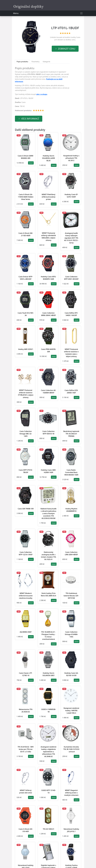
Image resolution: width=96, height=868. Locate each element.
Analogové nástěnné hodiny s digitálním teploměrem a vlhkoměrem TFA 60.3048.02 (49, 752)
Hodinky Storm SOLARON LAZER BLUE (49, 158)
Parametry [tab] (35, 62)
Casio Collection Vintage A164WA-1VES (71, 634)
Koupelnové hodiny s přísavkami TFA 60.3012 (71, 158)
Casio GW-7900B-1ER (26, 509)
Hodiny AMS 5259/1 (26, 349)
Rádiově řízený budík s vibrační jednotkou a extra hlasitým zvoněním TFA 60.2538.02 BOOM (49, 513)
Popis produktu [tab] (22, 62)
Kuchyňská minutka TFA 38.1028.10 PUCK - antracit (71, 749)
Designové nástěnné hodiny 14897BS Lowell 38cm (71, 711)
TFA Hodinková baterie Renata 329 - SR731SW (71, 596)
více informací (30, 119)
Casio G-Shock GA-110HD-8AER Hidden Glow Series (26, 197)
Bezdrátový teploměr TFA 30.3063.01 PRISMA (71, 434)
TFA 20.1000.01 (49, 829)
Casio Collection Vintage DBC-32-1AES (26, 434)
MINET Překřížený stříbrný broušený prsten (49, 197)
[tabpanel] (42, 90)
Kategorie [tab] (46, 62)
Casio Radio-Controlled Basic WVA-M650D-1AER (71, 472)
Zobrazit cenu (67, 49)
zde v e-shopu (42, 94)
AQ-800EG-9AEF (26, 632)
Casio (78, 37)
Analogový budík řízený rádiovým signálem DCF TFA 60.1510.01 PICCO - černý (71, 238)
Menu (16, 13)
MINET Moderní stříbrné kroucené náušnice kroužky (26, 596)
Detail (31, 163)
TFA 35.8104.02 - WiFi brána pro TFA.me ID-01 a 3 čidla (26, 749)
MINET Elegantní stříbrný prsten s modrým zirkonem (71, 793)
